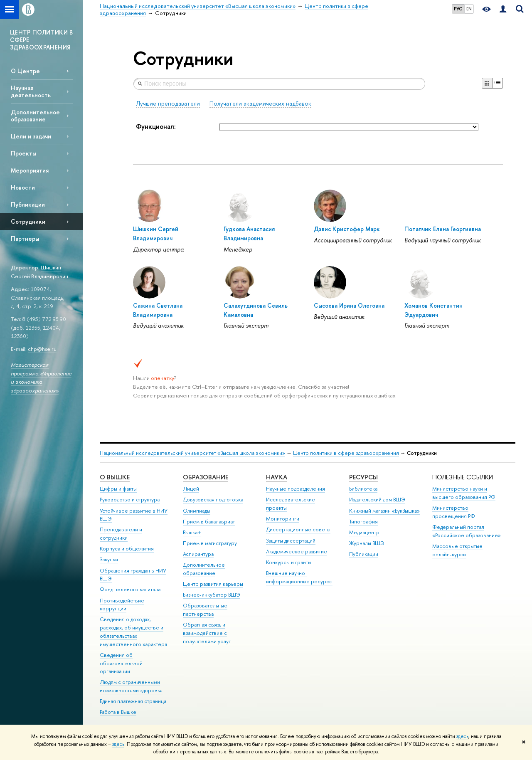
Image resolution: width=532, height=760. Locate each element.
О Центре (25, 71)
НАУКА (277, 477)
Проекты (23, 153)
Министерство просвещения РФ (454, 512)
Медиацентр (364, 532)
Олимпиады (197, 511)
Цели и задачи (31, 136)
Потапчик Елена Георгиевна (443, 229)
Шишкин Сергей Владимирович (39, 272)
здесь (462, 736)
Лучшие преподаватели (168, 103)
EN (469, 9)
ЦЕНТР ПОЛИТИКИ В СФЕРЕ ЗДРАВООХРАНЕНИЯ (42, 40)
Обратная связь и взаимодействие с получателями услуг (207, 633)
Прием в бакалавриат (209, 522)
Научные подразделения (296, 489)
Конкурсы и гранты (289, 562)
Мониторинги (283, 519)
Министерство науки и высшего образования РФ (464, 493)
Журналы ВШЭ (367, 543)
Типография (363, 522)
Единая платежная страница (133, 701)
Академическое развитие (297, 551)
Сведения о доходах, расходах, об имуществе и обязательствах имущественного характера (133, 632)
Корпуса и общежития (127, 549)
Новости (23, 187)
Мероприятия (30, 170)
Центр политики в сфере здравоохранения (346, 453)
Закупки (109, 559)
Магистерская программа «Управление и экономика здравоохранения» (41, 378)
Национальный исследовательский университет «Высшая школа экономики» (192, 453)
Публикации (28, 204)
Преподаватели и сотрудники (121, 534)
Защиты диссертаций (291, 541)
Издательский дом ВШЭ (377, 500)
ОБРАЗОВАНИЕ (206, 477)
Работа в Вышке (118, 712)
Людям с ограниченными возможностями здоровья (131, 686)
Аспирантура (198, 554)
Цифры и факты (118, 489)
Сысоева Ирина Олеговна (349, 305)
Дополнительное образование (35, 116)
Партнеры (25, 238)
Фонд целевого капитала (130, 589)
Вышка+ (192, 532)
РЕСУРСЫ (363, 477)
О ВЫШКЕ (115, 477)
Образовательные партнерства (205, 610)
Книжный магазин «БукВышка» (384, 511)
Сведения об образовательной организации (121, 663)
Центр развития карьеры (213, 584)
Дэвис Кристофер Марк (347, 229)
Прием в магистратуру (210, 543)
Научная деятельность (31, 91)
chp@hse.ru (42, 349)
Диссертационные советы (298, 529)
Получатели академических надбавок (260, 103)
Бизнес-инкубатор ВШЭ (212, 595)
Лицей (191, 489)
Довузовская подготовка (213, 500)
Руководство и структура (130, 500)
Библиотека (363, 489)
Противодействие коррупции (122, 605)
